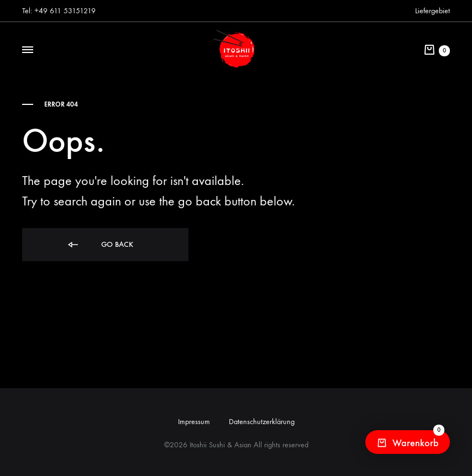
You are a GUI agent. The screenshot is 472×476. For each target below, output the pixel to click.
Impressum (194, 422)
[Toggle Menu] (28, 50)
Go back (100, 245)
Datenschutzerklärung (262, 422)
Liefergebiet (432, 11)
